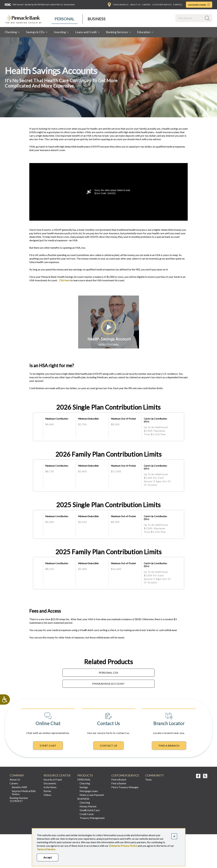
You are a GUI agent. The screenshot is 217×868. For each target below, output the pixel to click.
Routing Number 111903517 (19, 799)
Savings (84, 787)
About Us (135, 5)
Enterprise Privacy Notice (123, 846)
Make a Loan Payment (92, 795)
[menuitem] (65, 19)
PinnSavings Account (108, 684)
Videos (47, 795)
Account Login (199, 5)
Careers (146, 5)
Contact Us (109, 746)
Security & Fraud (53, 779)
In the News (50, 787)
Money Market (88, 806)
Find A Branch (169, 746)
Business (96, 19)
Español (178, 5)
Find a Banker (119, 783)
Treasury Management (92, 818)
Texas (148, 779)
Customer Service (162, 5)
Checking (85, 783)
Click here (64, 280)
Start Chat (48, 746)
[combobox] (189, 18)
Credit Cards (87, 814)
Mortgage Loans (89, 791)
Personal (64, 19)
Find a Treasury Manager (125, 787)
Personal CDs (109, 673)
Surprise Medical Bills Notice (24, 792)
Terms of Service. (46, 849)
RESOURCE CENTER (57, 775)
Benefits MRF (20, 787)
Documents (50, 783)
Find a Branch (118, 5)
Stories (47, 791)
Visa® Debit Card (90, 810)
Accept (48, 857)
